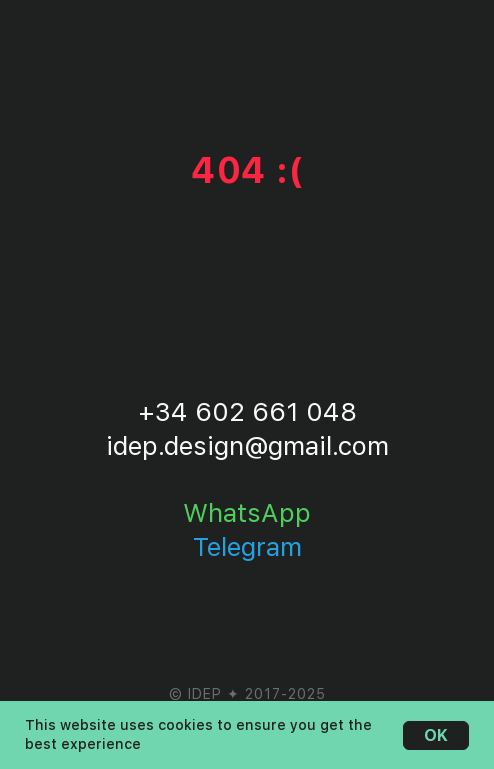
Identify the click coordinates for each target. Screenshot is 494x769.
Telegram (247, 546)
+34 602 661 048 (247, 411)
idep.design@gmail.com (247, 445)
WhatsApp (247, 512)
